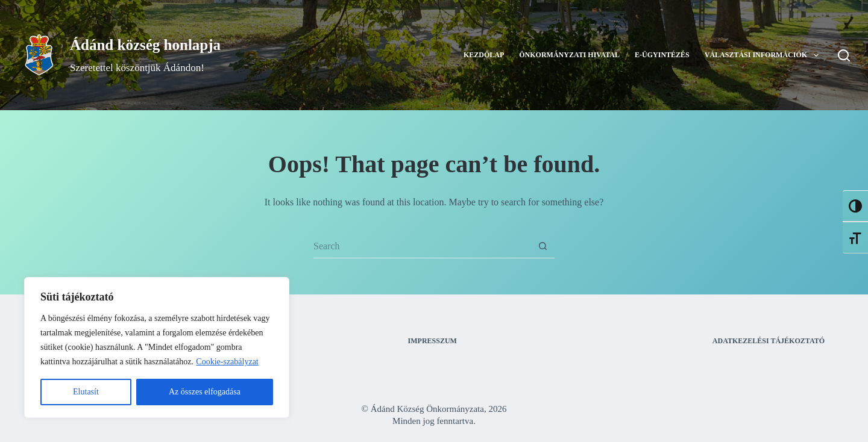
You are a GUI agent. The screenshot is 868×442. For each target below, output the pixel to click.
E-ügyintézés (662, 55)
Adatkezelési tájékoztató (769, 341)
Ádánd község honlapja (145, 45)
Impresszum (432, 341)
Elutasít (86, 392)
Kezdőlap (484, 55)
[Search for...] (422, 246)
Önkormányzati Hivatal (569, 55)
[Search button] (542, 246)
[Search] (844, 55)
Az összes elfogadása (205, 392)
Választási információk (764, 55)
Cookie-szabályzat (227, 362)
